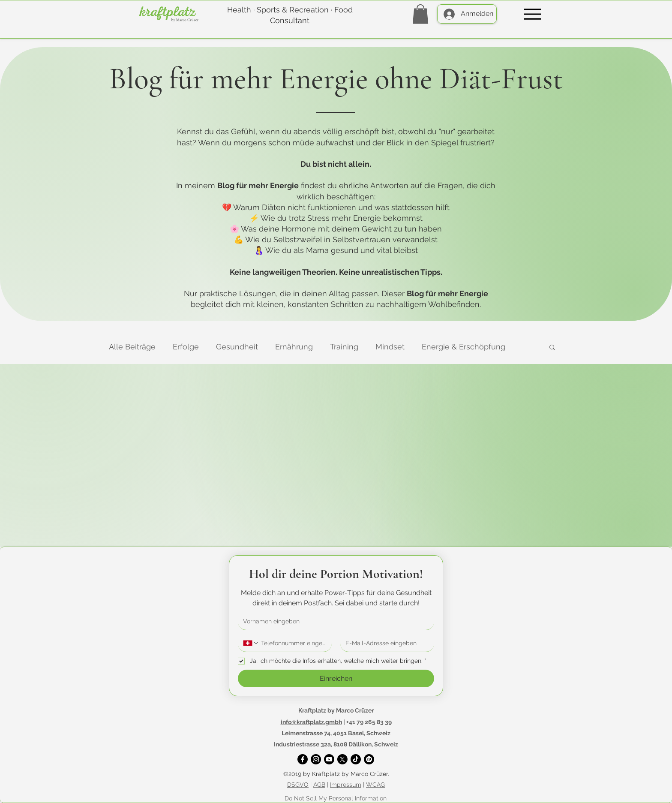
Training (344, 347)
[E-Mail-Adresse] (385, 643)
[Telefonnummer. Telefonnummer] (293, 643)
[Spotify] (369, 759)
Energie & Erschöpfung (463, 347)
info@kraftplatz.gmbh (311, 722)
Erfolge (186, 347)
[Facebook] (303, 759)
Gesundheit (237, 347)
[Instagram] (316, 759)
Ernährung (294, 347)
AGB (319, 785)
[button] (420, 14)
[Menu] (532, 14)
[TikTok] (356, 759)
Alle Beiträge (132, 347)
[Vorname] (333, 621)
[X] (342, 759)
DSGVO (298, 785)
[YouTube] (329, 759)
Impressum (346, 785)
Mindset (390, 347)
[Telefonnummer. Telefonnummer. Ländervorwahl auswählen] (251, 643)
